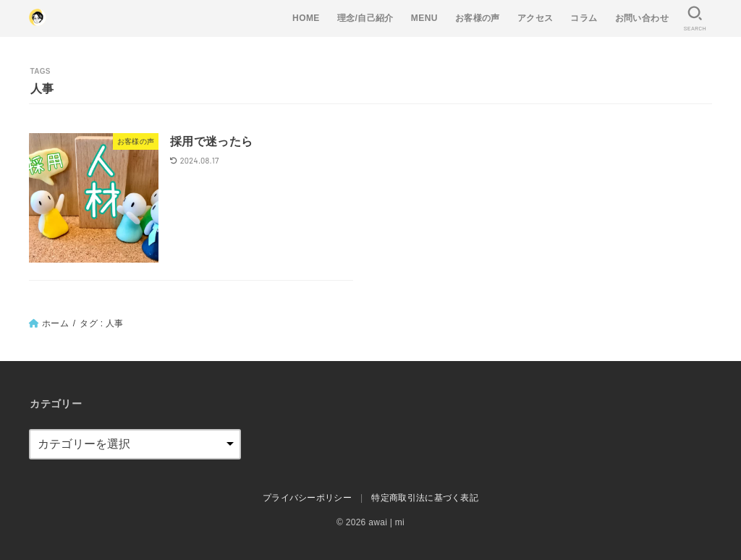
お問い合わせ (642, 18)
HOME (306, 18)
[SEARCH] (695, 18)
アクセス (535, 18)
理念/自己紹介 (365, 18)
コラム (584, 18)
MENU (424, 18)
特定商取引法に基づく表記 (425, 498)
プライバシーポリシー (307, 498)
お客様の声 (478, 18)
